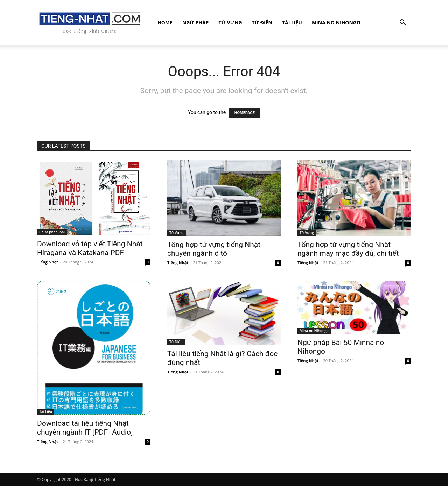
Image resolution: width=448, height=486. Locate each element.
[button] (402, 23)
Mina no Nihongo (336, 23)
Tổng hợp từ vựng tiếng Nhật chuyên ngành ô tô (214, 249)
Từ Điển (262, 23)
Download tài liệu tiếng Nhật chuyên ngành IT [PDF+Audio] (85, 428)
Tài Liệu (292, 23)
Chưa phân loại (52, 232)
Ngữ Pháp (196, 23)
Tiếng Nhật (48, 262)
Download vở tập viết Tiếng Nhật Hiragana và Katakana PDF (90, 248)
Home (165, 23)
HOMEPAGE (245, 113)
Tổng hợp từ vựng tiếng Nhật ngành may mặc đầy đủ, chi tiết (348, 249)
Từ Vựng (230, 23)
